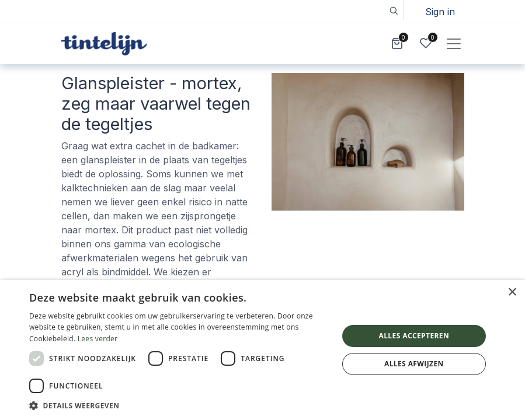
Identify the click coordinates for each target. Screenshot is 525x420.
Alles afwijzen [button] (414, 364)
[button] (394, 10)
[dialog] (262, 350)
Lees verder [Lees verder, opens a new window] (98, 339)
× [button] (512, 293)
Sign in (440, 12)
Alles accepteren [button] (414, 336)
